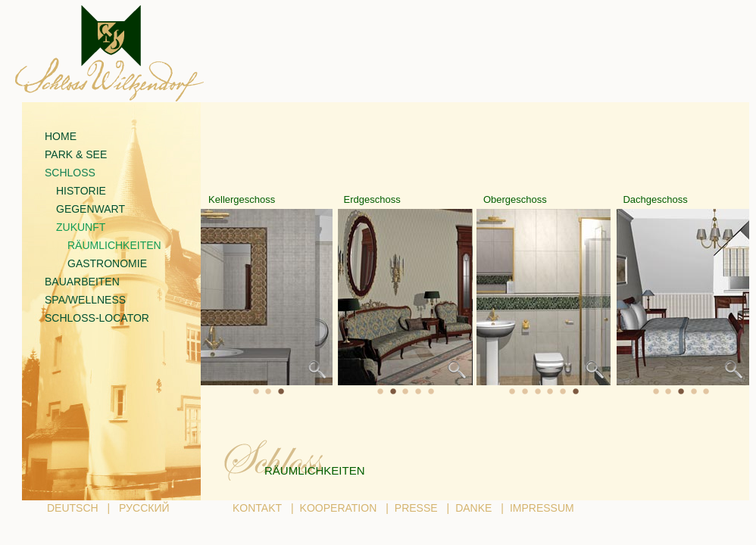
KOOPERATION (339, 508)
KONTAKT (257, 508)
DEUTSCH (73, 508)
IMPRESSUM (542, 508)
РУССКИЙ (144, 508)
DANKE (473, 508)
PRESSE (416, 508)
